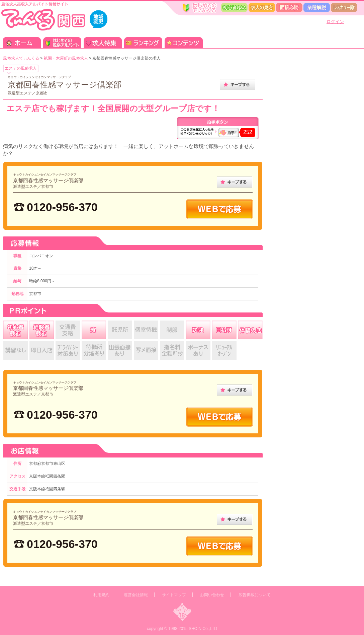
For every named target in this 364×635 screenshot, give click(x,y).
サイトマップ (174, 595)
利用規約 (101, 595)
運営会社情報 (136, 595)
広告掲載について (255, 595)
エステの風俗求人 (21, 68)
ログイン (335, 22)
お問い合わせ (212, 595)
